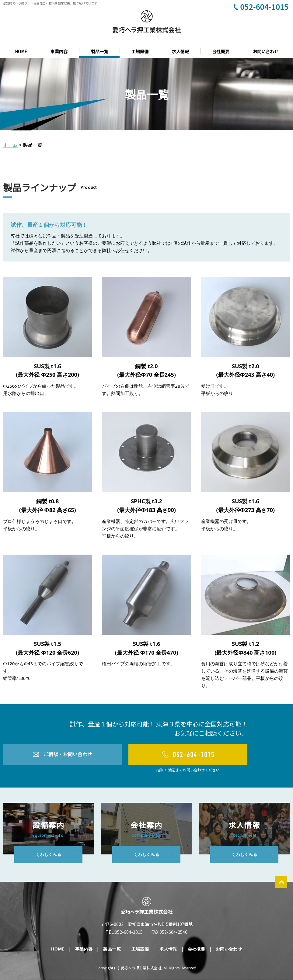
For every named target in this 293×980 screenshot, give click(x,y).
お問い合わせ (266, 51)
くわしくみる (48, 855)
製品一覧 (99, 51)
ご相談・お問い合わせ (68, 754)
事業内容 (59, 51)
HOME (21, 51)
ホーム (10, 145)
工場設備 (140, 51)
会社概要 (221, 51)
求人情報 (180, 51)
